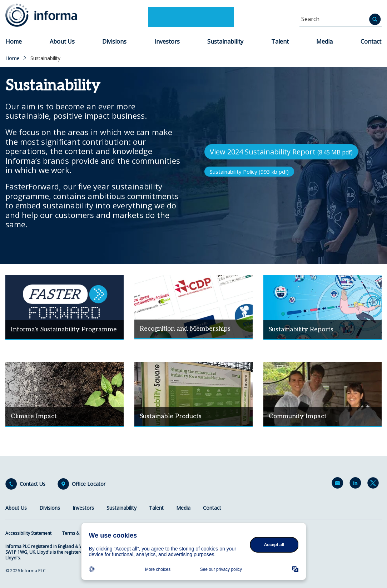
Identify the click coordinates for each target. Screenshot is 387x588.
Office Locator (89, 484)
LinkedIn (357, 484)
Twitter (374, 484)
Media (324, 41)
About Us (62, 41)
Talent (280, 41)
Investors (167, 41)
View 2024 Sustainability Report (281, 152)
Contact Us (33, 484)
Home (14, 41)
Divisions (114, 41)
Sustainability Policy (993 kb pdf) (249, 172)
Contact (371, 41)
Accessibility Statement (28, 533)
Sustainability (225, 41)
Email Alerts (339, 484)
